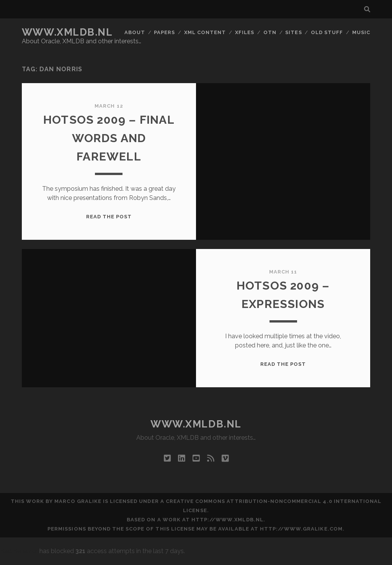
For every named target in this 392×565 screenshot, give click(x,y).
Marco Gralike (78, 501)
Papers (164, 32)
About (135, 32)
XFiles (245, 32)
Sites (293, 32)
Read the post (109, 217)
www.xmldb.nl (67, 32)
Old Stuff (327, 32)
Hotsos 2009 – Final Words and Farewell (109, 138)
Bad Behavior (19, 551)
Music (361, 32)
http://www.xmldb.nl (227, 520)
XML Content (205, 32)
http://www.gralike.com (301, 529)
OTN (270, 32)
